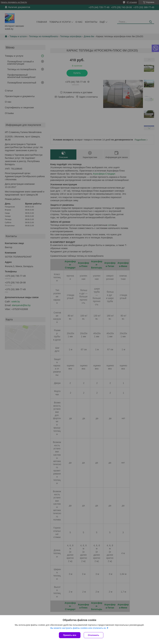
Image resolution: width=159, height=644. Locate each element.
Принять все (70, 635)
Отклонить (94, 635)
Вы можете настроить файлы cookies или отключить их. (78, 628)
